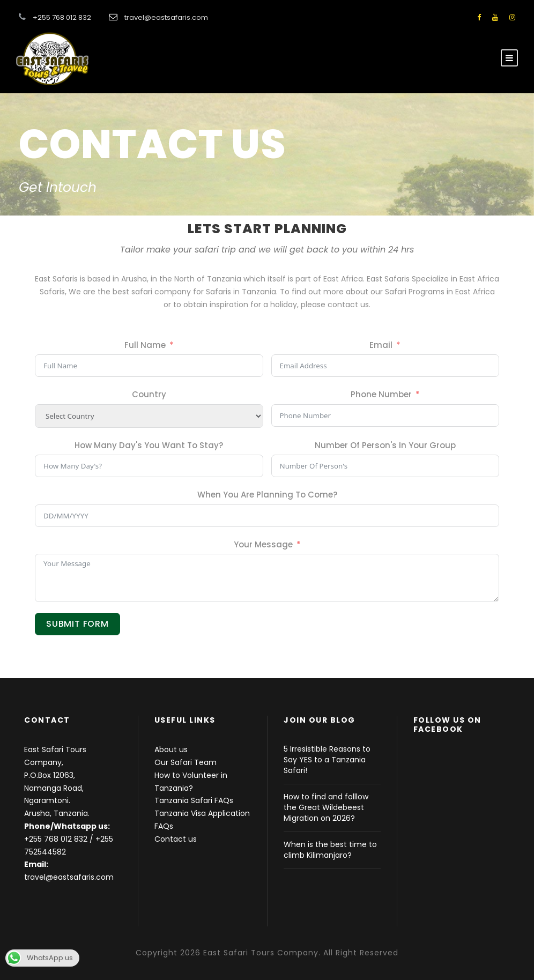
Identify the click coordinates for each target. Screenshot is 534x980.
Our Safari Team (186, 762)
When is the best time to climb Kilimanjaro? (330, 850)
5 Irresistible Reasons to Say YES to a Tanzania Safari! (327, 760)
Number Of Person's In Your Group (385, 445)
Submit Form (77, 624)
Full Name (145, 345)
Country (149, 394)
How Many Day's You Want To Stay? (149, 445)
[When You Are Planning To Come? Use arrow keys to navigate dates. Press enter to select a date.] (267, 516)
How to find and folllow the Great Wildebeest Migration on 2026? (326, 807)
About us (171, 749)
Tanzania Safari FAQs (194, 800)
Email (381, 345)
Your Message (263, 544)
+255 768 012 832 (56, 839)
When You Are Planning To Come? (267, 495)
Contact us (176, 839)
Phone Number (381, 394)
